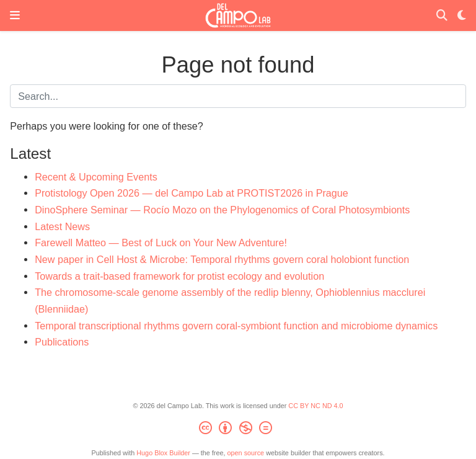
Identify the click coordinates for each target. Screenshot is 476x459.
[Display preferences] (462, 16)
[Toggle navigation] (15, 16)
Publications (62, 342)
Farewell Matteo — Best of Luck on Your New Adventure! (161, 243)
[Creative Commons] (238, 430)
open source (246, 453)
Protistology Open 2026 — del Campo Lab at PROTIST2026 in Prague (192, 193)
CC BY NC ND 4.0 (315, 406)
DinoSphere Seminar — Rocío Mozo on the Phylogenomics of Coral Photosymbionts (222, 210)
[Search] (442, 16)
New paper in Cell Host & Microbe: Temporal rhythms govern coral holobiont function (222, 259)
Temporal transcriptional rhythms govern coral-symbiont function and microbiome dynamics (236, 326)
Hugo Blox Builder (163, 453)
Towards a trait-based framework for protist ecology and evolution (179, 276)
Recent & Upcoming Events (96, 177)
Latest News (62, 226)
